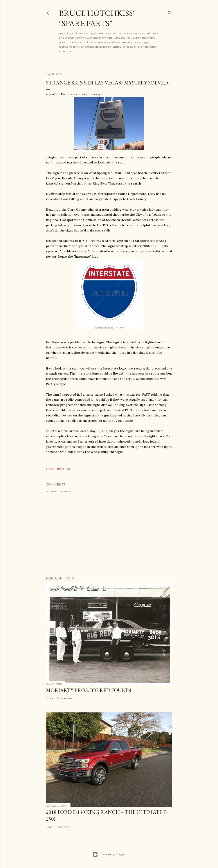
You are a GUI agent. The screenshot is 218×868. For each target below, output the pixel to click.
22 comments (65, 698)
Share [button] (50, 469)
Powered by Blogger (109, 854)
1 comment (64, 827)
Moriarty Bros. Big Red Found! (89, 690)
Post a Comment (59, 491)
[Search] (170, 12)
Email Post (63, 469)
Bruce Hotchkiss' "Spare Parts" (97, 18)
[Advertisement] (109, 535)
